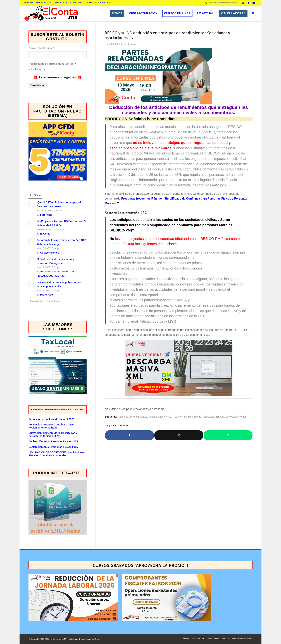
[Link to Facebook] (248, 3)
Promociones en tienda (100, 3)
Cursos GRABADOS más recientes (57, 409)
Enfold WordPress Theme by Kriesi (84, 639)
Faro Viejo (46, 215)
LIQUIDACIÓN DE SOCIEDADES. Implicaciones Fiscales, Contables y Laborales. (57, 454)
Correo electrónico (40, 48)
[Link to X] (243, 3)
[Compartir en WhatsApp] (228, 435)
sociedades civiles (236, 417)
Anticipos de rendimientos (133, 417)
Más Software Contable (69, 3)
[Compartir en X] (179, 435)
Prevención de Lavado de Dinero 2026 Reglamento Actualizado (51, 426)
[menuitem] (39, 3)
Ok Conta (39, 69)
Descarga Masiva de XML (38, 3)
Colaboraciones (50, 253)
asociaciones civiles (160, 417)
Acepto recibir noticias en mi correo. (51, 64)
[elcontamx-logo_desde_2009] (51, 13)
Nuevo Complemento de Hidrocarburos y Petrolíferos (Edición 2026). (53, 435)
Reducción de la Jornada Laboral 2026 (51, 419)
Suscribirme (38, 85)
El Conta (131, 44)
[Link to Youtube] (254, 3)
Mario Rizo (47, 295)
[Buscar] (253, 13)
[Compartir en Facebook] (129, 435)
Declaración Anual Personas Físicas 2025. (53, 441)
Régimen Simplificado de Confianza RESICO (198, 417)
